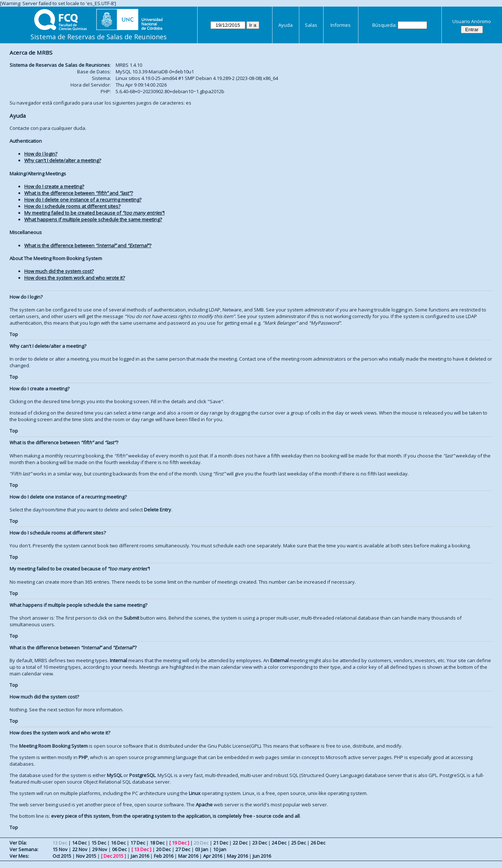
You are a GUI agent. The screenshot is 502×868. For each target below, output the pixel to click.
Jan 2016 (140, 856)
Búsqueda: (384, 25)
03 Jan (202, 849)
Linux (195, 793)
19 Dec (179, 843)
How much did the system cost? (59, 271)
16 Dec (118, 843)
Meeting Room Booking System (53, 746)
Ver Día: (18, 843)
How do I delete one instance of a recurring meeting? (83, 200)
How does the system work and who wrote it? (75, 278)
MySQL (115, 775)
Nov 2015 (86, 856)
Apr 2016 (213, 856)
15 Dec (99, 843)
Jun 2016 (262, 856)
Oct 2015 (62, 856)
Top (14, 334)
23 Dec (260, 843)
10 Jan (220, 849)
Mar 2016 (188, 856)
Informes (341, 25)
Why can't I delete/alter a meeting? (63, 160)
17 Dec (138, 843)
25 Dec (299, 843)
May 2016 (237, 856)
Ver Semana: (24, 849)
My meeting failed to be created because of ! (94, 213)
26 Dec (318, 843)
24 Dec (279, 843)
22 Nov (80, 849)
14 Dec (79, 843)
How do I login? (41, 154)
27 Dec (183, 849)
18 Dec (157, 843)
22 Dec (240, 843)
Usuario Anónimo (472, 21)
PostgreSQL (142, 775)
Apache (204, 805)
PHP (83, 757)
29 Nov (100, 849)
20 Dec (163, 849)
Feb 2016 (164, 856)
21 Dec (221, 843)
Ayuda (286, 25)
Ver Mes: (19, 856)
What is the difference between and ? (79, 193)
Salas (311, 25)
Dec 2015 (113, 856)
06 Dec (119, 849)
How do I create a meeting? (54, 186)
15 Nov (60, 849)
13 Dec (141, 849)
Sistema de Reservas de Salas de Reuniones (99, 37)
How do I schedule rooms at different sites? (72, 206)
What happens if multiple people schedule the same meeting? (93, 219)
